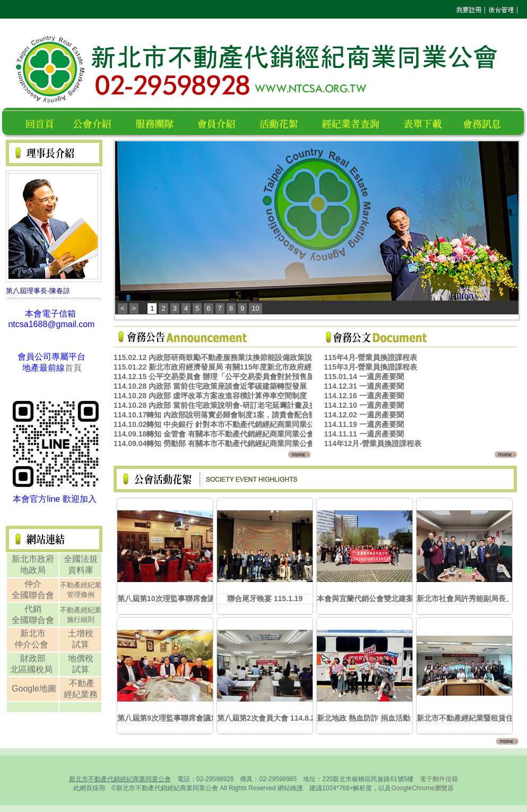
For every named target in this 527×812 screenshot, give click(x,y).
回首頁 (42, 122)
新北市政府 (33, 559)
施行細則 (81, 619)
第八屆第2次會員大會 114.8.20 (268, 718)
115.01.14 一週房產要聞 (364, 377)
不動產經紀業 (81, 585)
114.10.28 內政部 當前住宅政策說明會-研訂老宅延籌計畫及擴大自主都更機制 (241, 405)
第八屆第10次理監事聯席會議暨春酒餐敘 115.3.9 (198, 599)
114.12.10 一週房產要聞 (364, 405)
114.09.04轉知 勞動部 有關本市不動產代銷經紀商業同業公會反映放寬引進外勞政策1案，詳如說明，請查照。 (294, 443)
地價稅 (81, 658)
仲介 (33, 584)
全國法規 (81, 559)
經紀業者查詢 (355, 122)
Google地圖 (34, 689)
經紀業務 (81, 694)
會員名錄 (221, 122)
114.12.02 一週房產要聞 (364, 415)
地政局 (33, 570)
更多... (291, 454)
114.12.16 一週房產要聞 (364, 396)
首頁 (73, 368)
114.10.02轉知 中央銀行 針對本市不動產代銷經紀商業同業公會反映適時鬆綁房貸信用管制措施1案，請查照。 (294, 424)
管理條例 (81, 595)
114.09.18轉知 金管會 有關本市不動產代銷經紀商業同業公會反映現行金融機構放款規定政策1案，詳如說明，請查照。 (309, 434)
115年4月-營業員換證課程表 (370, 357)
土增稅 (81, 633)
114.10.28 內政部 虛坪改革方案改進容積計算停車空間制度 (210, 396)
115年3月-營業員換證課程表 (370, 367)
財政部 (33, 658)
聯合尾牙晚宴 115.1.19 (265, 599)
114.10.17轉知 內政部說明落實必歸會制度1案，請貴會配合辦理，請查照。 (237, 415)
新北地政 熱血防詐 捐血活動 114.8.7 (377, 718)
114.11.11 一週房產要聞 (364, 434)
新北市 (33, 633)
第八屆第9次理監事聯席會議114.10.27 (180, 718)
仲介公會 (32, 644)
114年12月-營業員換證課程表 (373, 443)
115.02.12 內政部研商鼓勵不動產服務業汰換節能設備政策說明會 (220, 357)
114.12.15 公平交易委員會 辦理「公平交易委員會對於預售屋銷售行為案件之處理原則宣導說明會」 (277, 377)
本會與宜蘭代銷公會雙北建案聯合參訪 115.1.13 (395, 599)
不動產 (82, 683)
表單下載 (426, 122)
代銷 (33, 609)
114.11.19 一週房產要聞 (364, 424)
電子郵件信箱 (439, 779)
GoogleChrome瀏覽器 (422, 788)
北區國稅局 (32, 669)
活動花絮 (283, 122)
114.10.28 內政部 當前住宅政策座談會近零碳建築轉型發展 (210, 386)
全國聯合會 (33, 595)
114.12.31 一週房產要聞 (364, 386)
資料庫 (81, 570)
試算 (81, 644)
